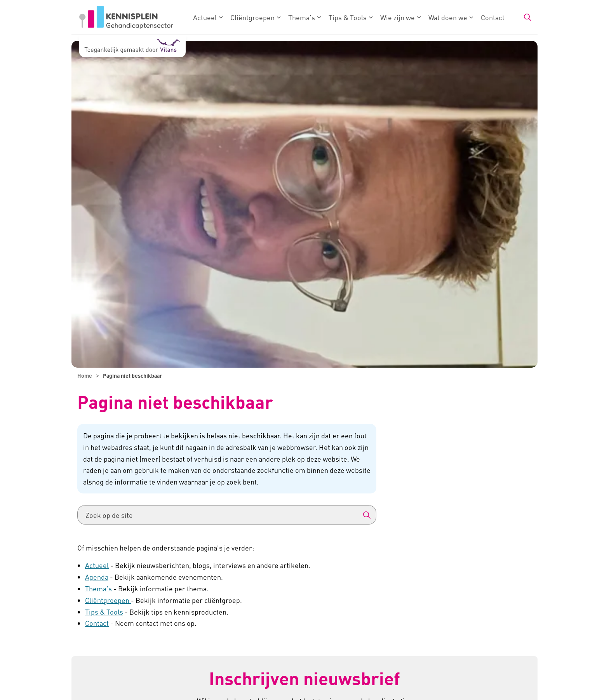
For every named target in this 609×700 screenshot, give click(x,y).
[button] (367, 515)
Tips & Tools (348, 17)
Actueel (205, 17)
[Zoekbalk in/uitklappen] (527, 17)
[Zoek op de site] (227, 515)
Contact (493, 17)
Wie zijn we (398, 17)
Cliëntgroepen (252, 17)
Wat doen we (448, 17)
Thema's (302, 17)
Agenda (97, 577)
